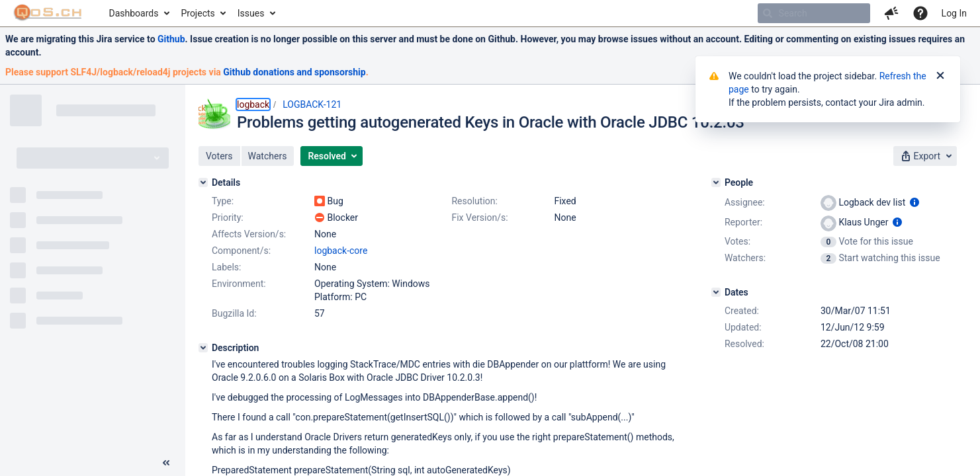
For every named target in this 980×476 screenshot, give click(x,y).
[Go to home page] (48, 13)
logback (253, 104)
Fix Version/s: (479, 218)
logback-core (341, 251)
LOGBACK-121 (312, 104)
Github (171, 39)
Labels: (226, 267)
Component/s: (241, 251)
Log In (954, 13)
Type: (223, 201)
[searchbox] (814, 13)
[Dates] (716, 292)
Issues (251, 13)
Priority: (228, 218)
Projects (198, 13)
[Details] (203, 182)
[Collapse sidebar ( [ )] (166, 463)
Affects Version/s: (249, 234)
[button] (891, 13)
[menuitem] (139, 13)
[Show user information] (914, 202)
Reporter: (743, 222)
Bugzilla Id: (234, 313)
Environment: (239, 284)
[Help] (920, 13)
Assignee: (745, 202)
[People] (716, 182)
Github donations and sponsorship (294, 72)
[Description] (203, 348)
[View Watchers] (829, 258)
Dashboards (134, 13)
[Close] (940, 76)
